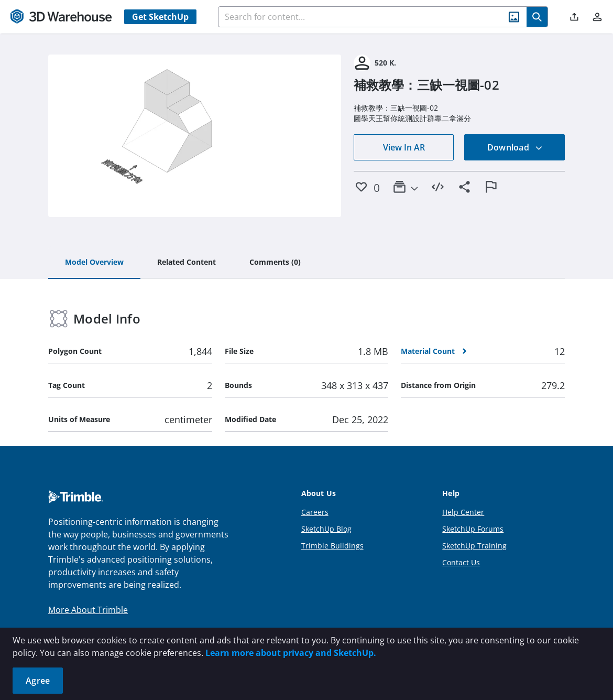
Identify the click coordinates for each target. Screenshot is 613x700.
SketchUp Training (474, 546)
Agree (38, 681)
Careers (315, 512)
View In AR (404, 147)
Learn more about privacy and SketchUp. (291, 653)
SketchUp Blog (326, 529)
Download (515, 147)
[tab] (94, 263)
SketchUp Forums (473, 529)
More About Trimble (88, 610)
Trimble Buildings (332, 546)
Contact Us (461, 562)
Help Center (463, 512)
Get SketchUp (160, 17)
